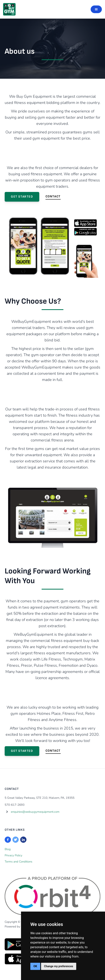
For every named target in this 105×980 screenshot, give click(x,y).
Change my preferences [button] (59, 966)
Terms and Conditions (18, 862)
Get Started (22, 197)
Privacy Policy (14, 855)
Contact (53, 196)
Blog (8, 849)
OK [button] (35, 966)
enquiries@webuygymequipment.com (35, 812)
